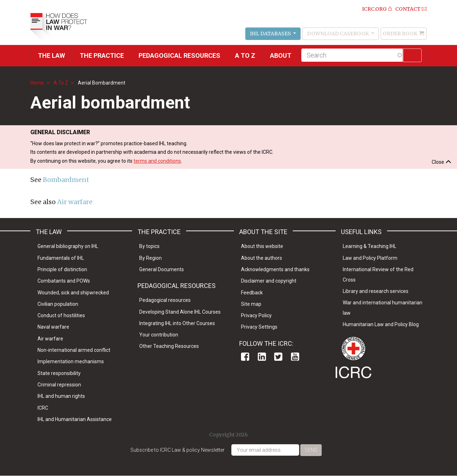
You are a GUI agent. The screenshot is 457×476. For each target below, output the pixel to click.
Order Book (400, 34)
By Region (150, 258)
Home (37, 83)
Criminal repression (59, 385)
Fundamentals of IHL (61, 258)
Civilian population (58, 304)
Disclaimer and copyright (269, 281)
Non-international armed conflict (74, 350)
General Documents (162, 269)
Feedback (252, 293)
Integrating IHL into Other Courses (177, 323)
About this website (262, 246)
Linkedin (262, 357)
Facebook (245, 357)
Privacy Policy (256, 315)
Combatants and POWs (64, 281)
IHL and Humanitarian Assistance (75, 419)
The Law (51, 55)
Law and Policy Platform (370, 258)
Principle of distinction (62, 269)
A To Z (61, 83)
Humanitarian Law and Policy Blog (381, 324)
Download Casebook (338, 34)
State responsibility (59, 373)
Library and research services (376, 291)
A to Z (245, 55)
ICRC (43, 408)
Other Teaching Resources (169, 346)
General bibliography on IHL (68, 246)
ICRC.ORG (374, 9)
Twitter (278, 357)
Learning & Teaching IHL (370, 246)
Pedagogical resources (179, 55)
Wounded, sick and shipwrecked (73, 293)
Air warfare (75, 202)
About (281, 55)
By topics (149, 246)
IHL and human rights (61, 396)
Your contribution (159, 335)
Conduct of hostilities (61, 315)
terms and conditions (157, 161)
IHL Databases (271, 34)
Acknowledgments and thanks (275, 269)
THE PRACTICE (102, 55)
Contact (408, 9)
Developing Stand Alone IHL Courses (180, 312)
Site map (251, 304)
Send (311, 450)
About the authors (262, 258)
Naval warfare (53, 327)
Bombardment (66, 180)
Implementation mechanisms (71, 361)
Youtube (295, 357)
